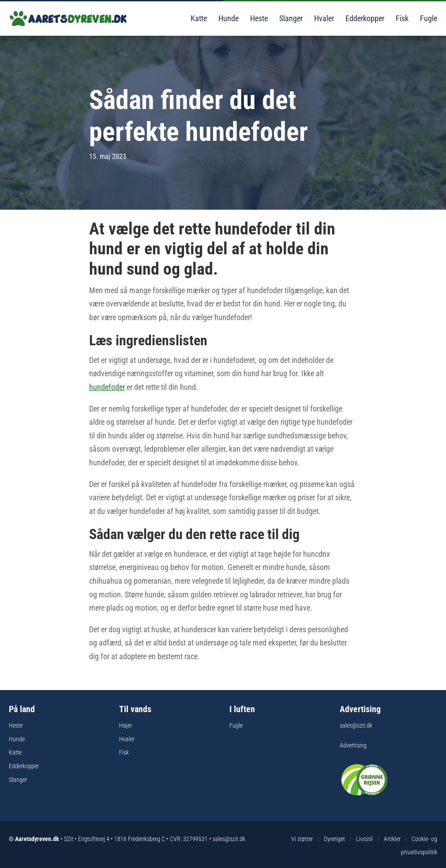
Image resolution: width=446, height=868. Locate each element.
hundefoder (107, 387)
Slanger (290, 18)
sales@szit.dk (356, 725)
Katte (198, 18)
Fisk (401, 18)
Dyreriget (334, 839)
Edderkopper (364, 18)
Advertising (353, 745)
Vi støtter (302, 839)
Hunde (228, 18)
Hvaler (323, 18)
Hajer (126, 725)
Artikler (392, 839)
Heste (258, 18)
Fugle (428, 18)
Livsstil (364, 839)
